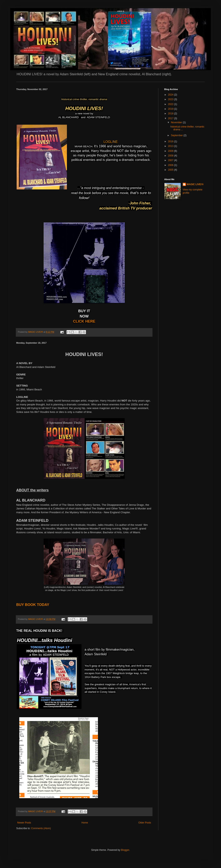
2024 (171, 95)
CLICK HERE (84, 321)
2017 (171, 118)
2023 (171, 99)
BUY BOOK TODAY (33, 605)
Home (85, 823)
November (177, 122)
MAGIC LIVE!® (195, 184)
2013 (171, 146)
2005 (171, 170)
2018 (171, 114)
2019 (171, 109)
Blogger (125, 850)
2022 (171, 104)
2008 (171, 156)
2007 (171, 160)
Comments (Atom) (41, 828)
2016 (171, 141)
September (177, 135)
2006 (171, 165)
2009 (171, 151)
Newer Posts (24, 823)
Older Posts (145, 823)
